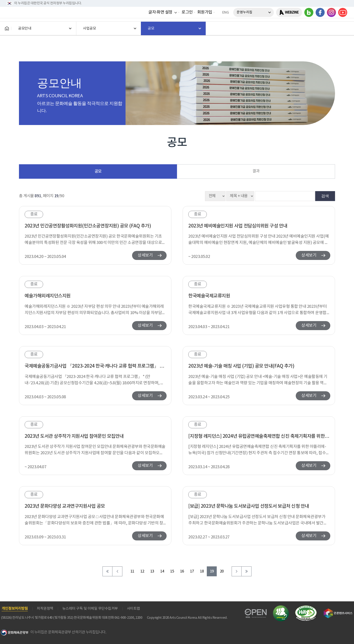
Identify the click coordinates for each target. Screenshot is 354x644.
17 (192, 571)
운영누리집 (245, 12)
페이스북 (320, 12)
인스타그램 (331, 12)
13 (152, 571)
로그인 (187, 12)
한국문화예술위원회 (40, 28)
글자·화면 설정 (160, 12)
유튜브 (343, 12)
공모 (98, 171)
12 (142, 571)
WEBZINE (292, 12)
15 (172, 571)
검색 (325, 196)
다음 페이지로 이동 (237, 571)
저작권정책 (45, 609)
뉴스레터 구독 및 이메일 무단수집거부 (90, 609)
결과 (256, 171)
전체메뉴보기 (343, 28)
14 (162, 571)
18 (202, 571)
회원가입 (205, 12)
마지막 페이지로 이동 (247, 571)
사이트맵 (133, 609)
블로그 (309, 12)
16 (182, 571)
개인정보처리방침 (15, 609)
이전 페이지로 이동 (117, 571)
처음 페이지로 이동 (107, 571)
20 (222, 571)
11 (132, 571)
